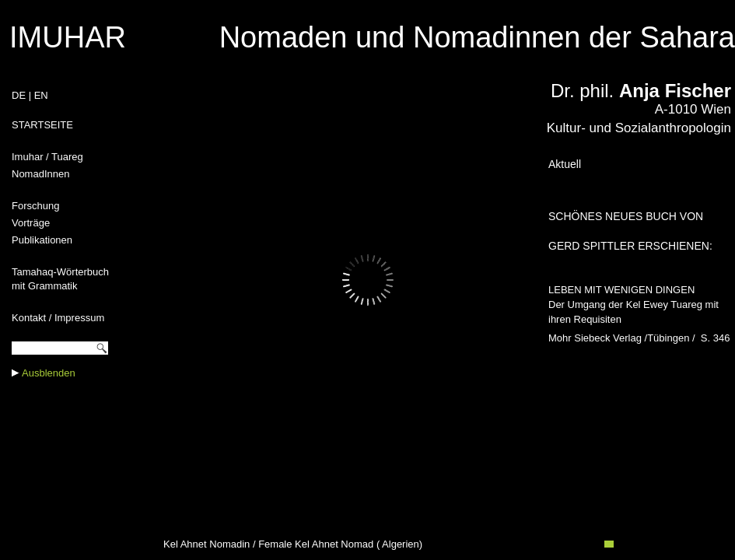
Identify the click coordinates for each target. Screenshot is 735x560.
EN (41, 95)
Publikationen (42, 240)
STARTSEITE (42, 125)
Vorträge (31, 223)
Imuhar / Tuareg (47, 157)
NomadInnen (40, 174)
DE (19, 95)
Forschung (35, 206)
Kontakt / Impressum (58, 318)
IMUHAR (68, 37)
